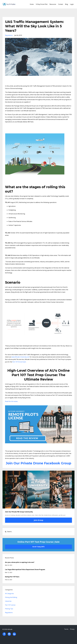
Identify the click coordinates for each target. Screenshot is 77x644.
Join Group (38, 525)
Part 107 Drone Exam (19, 362)
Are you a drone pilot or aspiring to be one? (20, 567)
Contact (61, 4)
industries (8, 606)
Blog (67, 4)
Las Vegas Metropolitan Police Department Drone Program (25, 574)
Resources (53, 4)
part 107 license (10, 609)
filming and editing (11, 602)
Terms (66, 634)
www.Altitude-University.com (20, 357)
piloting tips (9, 613)
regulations (9, 35)
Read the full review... (12, 401)
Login (72, 4)
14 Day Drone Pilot (42, 4)
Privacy (72, 634)
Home (32, 4)
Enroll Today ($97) (38, 551)
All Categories (9, 598)
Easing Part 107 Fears (12, 581)
